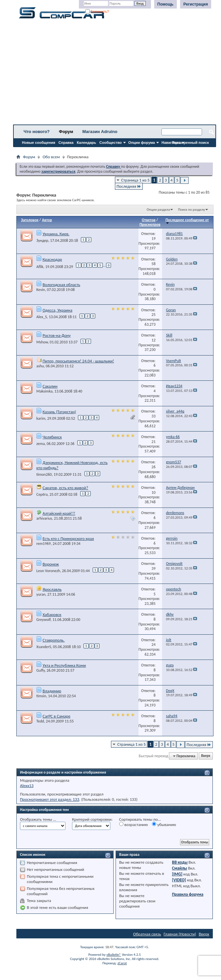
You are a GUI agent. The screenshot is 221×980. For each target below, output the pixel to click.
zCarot (122, 963)
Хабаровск (52, 615)
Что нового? (37, 132)
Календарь (86, 143)
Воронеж (51, 564)
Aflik (40, 267)
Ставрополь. (54, 640)
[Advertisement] (115, 74)
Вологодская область (61, 285)
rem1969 (44, 544)
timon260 (44, 474)
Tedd (40, 721)
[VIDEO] (179, 880)
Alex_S (42, 317)
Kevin (41, 290)
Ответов (149, 220)
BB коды (180, 862)
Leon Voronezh (48, 571)
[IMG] (177, 874)
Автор (47, 220)
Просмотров (150, 224)
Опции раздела (158, 210)
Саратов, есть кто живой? (65, 488)
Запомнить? (97, 12)
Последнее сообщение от (187, 221)
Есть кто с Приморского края (68, 538)
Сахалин (50, 386)
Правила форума (188, 894)
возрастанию (134, 824)
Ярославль (52, 589)
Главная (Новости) (180, 934)
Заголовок (30, 220)
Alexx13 (27, 786)
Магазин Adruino (100, 132)
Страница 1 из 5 (135, 180)
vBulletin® (114, 955)
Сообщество (111, 143)
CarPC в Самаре (56, 716)
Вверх (206, 756)
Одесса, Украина (57, 310)
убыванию (164, 824)
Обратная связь (147, 934)
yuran (41, 594)
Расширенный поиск (191, 143)
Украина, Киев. (56, 234)
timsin (41, 696)
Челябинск (52, 437)
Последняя (129, 186)
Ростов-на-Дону (57, 335)
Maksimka (44, 391)
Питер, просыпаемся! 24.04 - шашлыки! (78, 361)
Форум (66, 132)
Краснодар (52, 259)
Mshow (42, 342)
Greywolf (43, 620)
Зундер (42, 240)
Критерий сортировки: (92, 819)
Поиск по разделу (192, 210)
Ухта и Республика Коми (64, 665)
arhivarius (44, 518)
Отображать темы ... (38, 819)
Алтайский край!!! (59, 513)
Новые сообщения (39, 143)
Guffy (41, 670)
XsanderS (44, 647)
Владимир (52, 691)
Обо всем (51, 157)
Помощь (166, 4)
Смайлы (179, 868)
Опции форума (142, 143)
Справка (66, 143)
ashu (40, 366)
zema (41, 444)
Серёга (42, 494)
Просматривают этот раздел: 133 (50, 799)
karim (41, 418)
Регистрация (196, 4)
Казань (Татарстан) (59, 412)
